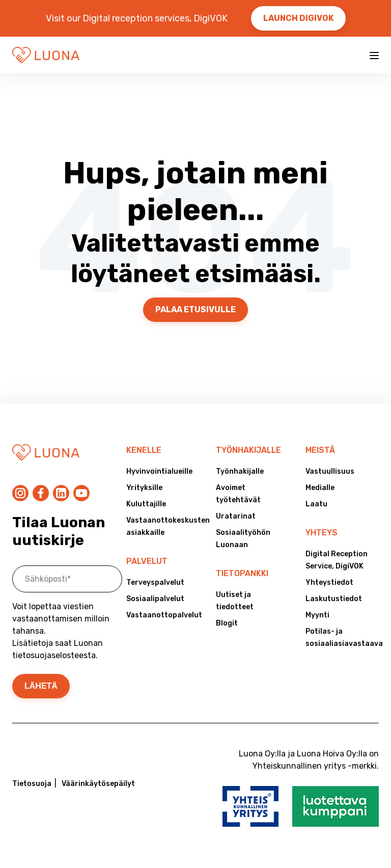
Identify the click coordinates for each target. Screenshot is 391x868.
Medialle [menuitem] (320, 488)
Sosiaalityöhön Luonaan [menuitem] (243, 539)
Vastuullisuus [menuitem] (330, 471)
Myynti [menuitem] (317, 615)
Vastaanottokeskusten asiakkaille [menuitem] (163, 526)
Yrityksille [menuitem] (144, 488)
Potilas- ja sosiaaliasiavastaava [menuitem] (342, 638)
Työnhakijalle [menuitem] (248, 450)
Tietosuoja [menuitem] (32, 784)
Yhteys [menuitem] (322, 533)
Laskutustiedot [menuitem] (334, 599)
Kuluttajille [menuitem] (146, 504)
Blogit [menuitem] (227, 623)
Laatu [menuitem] (316, 504)
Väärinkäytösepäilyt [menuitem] (98, 784)
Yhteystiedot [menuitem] (329, 582)
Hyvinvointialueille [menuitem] (159, 471)
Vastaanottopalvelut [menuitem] (163, 615)
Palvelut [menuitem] (147, 561)
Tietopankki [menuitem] (242, 573)
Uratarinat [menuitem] (236, 516)
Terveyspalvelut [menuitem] (155, 582)
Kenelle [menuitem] (144, 450)
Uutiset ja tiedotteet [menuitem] (235, 601)
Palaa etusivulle (195, 309)
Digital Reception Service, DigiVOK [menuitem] (337, 560)
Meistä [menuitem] (320, 450)
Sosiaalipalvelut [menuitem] (155, 599)
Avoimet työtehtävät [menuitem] (238, 494)
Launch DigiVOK (298, 18)
